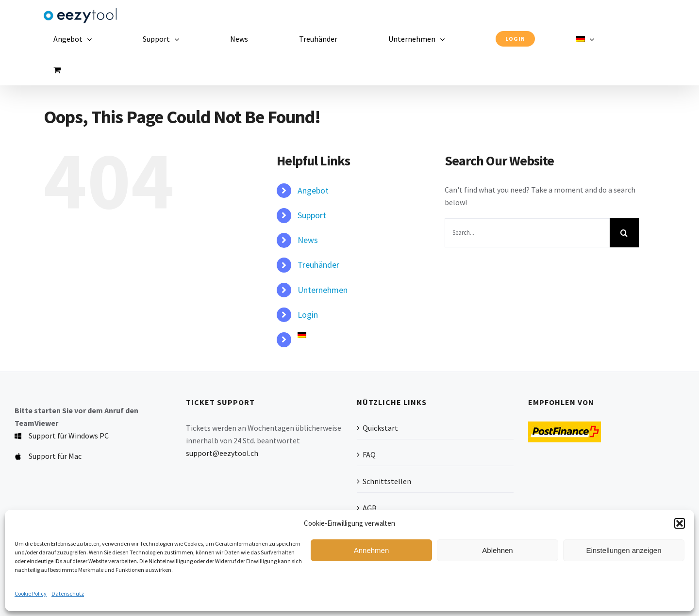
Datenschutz (68, 593)
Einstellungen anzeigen (624, 550)
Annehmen (372, 550)
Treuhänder (318, 265)
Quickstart (380, 428)
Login (308, 315)
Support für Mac (55, 456)
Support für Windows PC (69, 436)
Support (312, 215)
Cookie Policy (31, 593)
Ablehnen (497, 550)
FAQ (369, 454)
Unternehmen (323, 290)
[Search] (624, 233)
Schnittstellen (387, 481)
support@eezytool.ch (222, 453)
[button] (680, 523)
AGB (370, 508)
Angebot (313, 190)
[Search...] (527, 233)
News (308, 240)
